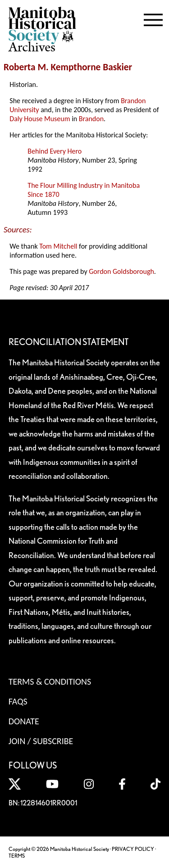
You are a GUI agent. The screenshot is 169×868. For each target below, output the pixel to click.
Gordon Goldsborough (121, 271)
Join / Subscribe (41, 741)
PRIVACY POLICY (133, 849)
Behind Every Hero (55, 151)
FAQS (18, 701)
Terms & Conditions (50, 682)
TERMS (17, 856)
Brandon (91, 119)
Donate (24, 721)
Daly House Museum (40, 119)
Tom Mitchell (58, 246)
